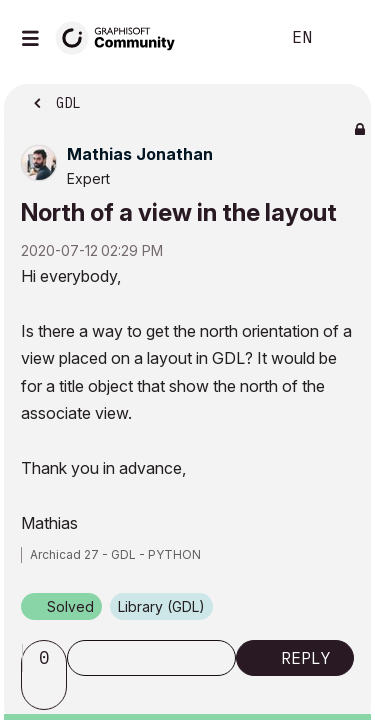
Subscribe (151, 658)
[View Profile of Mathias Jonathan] (140, 154)
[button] (47, 692)
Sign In (343, 38)
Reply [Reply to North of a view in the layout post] (306, 658)
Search (234, 38)
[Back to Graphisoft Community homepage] (122, 36)
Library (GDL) (161, 606)
